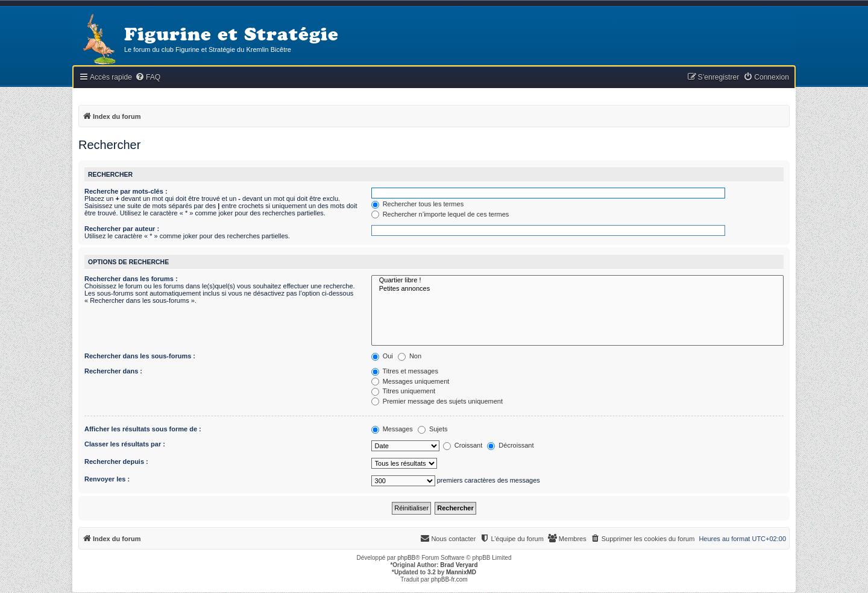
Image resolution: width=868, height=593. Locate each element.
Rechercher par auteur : (122, 229)
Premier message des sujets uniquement (437, 401)
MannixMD (461, 572)
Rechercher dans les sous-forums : (140, 356)
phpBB (406, 558)
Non (410, 356)
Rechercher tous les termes (418, 204)
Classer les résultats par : (125, 444)
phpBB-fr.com (449, 579)
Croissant (463, 445)
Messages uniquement (410, 381)
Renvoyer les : (107, 479)
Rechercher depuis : (116, 461)
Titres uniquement (404, 391)
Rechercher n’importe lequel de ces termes (440, 214)
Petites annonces (577, 289)
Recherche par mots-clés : (126, 191)
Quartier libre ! (577, 281)
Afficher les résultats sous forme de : (143, 429)
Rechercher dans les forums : (131, 279)
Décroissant (510, 445)
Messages (392, 429)
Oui (382, 356)
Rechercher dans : (113, 371)
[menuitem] (148, 78)
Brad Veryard (459, 565)
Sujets (433, 429)
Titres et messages (405, 371)
